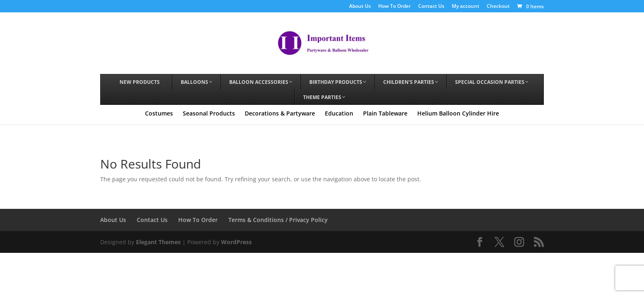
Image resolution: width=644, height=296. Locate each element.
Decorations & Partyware (280, 113)
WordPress (236, 242)
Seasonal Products (209, 113)
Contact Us (431, 7)
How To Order (394, 7)
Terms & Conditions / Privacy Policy (278, 220)
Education (339, 113)
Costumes (159, 113)
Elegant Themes (158, 242)
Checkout (498, 7)
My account (466, 7)
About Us (360, 7)
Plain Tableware (385, 113)
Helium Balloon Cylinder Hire (458, 113)
